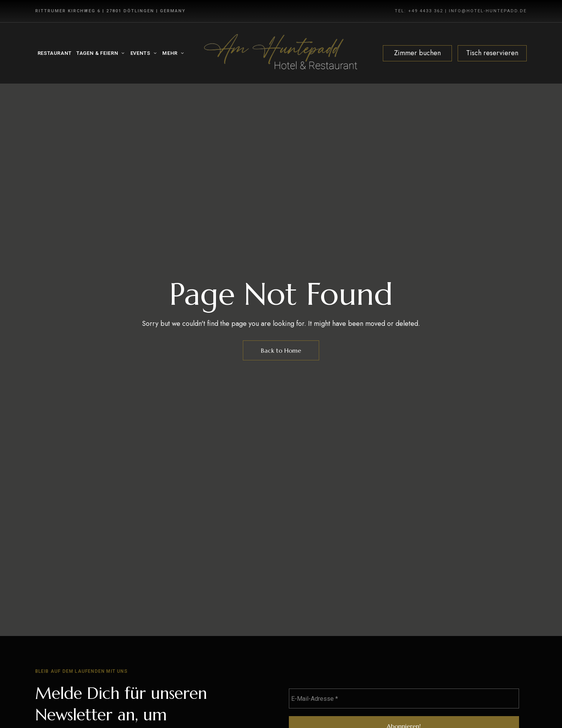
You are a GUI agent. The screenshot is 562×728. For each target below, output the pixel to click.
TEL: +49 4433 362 (419, 11)
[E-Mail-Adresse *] (404, 698)
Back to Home (281, 350)
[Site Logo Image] (281, 53)
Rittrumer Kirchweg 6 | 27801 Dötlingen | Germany (110, 11)
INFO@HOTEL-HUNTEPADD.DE (488, 11)
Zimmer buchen (417, 53)
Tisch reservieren (492, 53)
